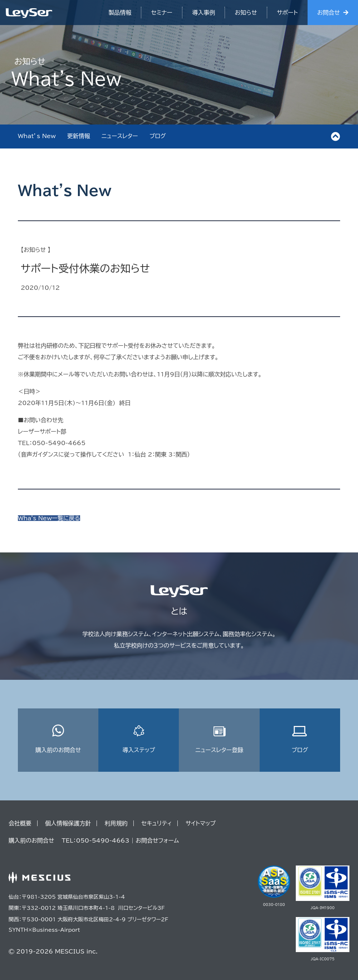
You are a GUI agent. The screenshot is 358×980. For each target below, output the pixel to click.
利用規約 (116, 823)
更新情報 (79, 136)
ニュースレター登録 (219, 739)
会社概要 (20, 823)
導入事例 (203, 13)
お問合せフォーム (157, 840)
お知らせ (246, 13)
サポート (287, 13)
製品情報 (120, 13)
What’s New (37, 136)
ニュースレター (120, 136)
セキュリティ (156, 823)
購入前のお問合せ (58, 739)
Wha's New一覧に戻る (49, 518)
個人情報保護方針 (68, 823)
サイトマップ (201, 823)
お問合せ (328, 13)
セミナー (162, 13)
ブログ (158, 136)
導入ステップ (139, 739)
